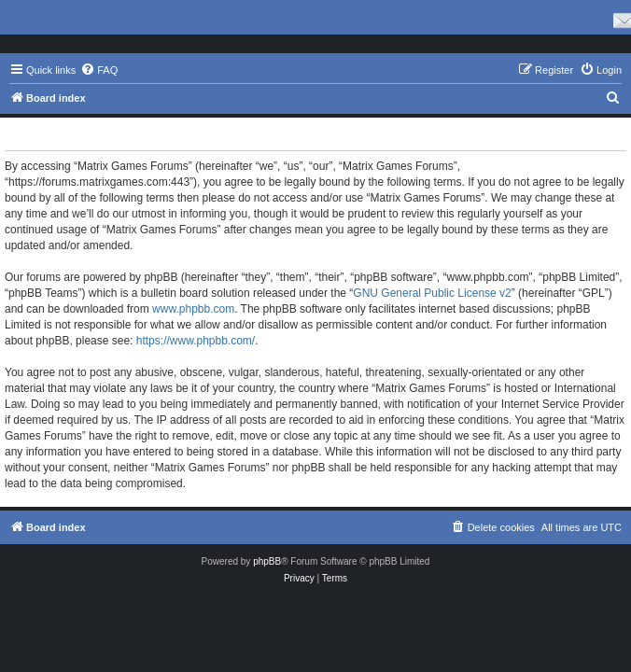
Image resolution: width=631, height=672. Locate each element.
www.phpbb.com (193, 309)
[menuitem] (99, 70)
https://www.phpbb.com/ (196, 341)
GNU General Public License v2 (432, 293)
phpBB (267, 561)
